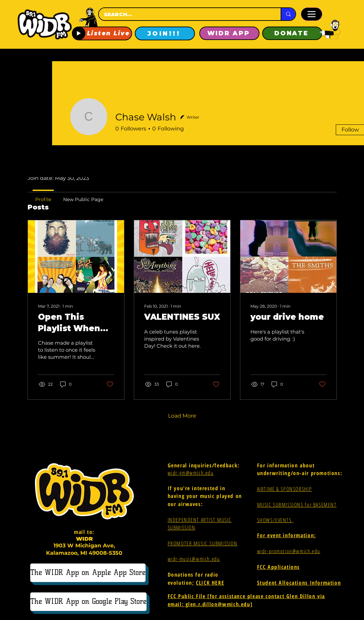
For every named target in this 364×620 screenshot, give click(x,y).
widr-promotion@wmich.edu (289, 551)
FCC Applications (279, 567)
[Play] (79, 33)
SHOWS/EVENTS (275, 520)
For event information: (287, 535)
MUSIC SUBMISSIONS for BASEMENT (297, 505)
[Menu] (312, 14)
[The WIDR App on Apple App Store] (88, 573)
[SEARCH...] (184, 14)
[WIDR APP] (229, 33)
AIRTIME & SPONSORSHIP (285, 489)
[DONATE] (292, 33)
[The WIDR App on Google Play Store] (88, 602)
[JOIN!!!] (165, 33)
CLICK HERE (210, 583)
